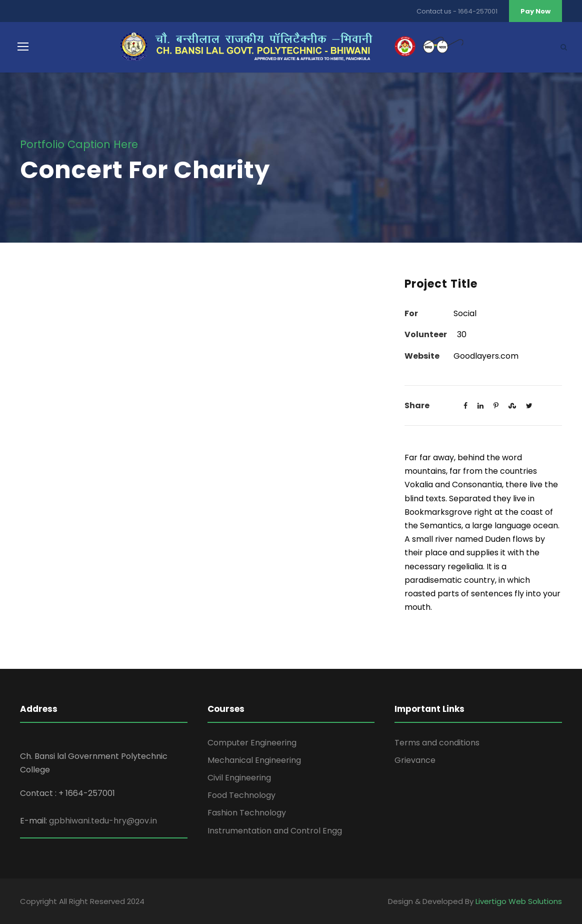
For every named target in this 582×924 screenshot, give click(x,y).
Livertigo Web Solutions (519, 901)
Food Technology (241, 795)
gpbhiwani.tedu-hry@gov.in (103, 821)
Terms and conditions (437, 743)
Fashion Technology (247, 813)
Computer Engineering (252, 743)
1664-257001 (478, 11)
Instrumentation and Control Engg (275, 831)
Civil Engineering (239, 778)
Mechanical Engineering (254, 760)
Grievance (415, 760)
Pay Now (535, 11)
